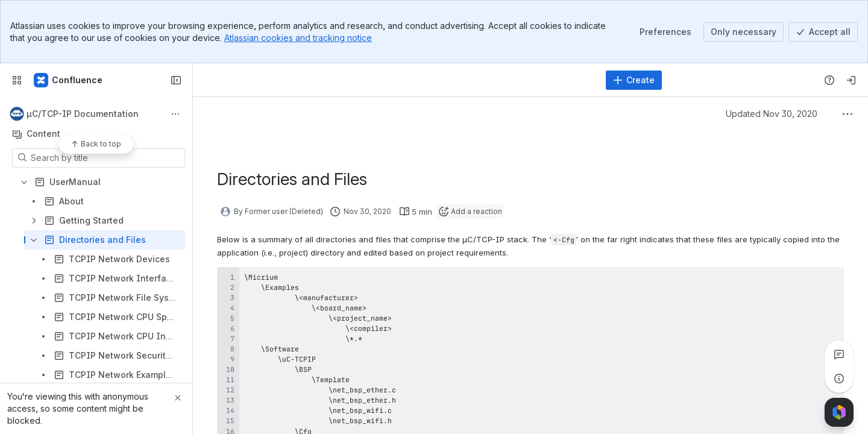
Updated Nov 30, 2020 (772, 114)
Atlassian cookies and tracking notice (298, 38)
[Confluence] (69, 80)
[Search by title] (106, 158)
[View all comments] (839, 354)
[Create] (634, 80)
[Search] (401, 80)
